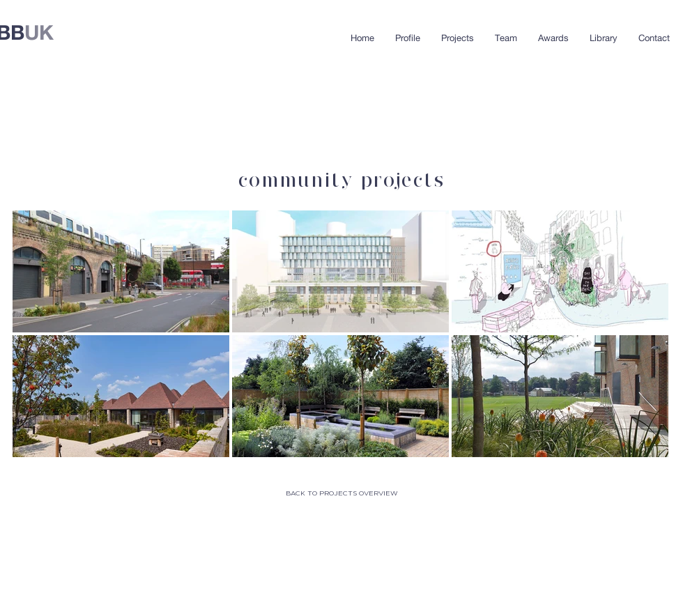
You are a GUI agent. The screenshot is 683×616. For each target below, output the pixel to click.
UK (39, 32)
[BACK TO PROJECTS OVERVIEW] (341, 494)
